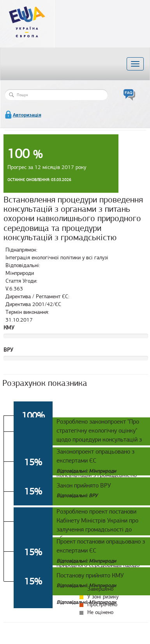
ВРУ (8, 350)
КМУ (9, 328)
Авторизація (27, 115)
